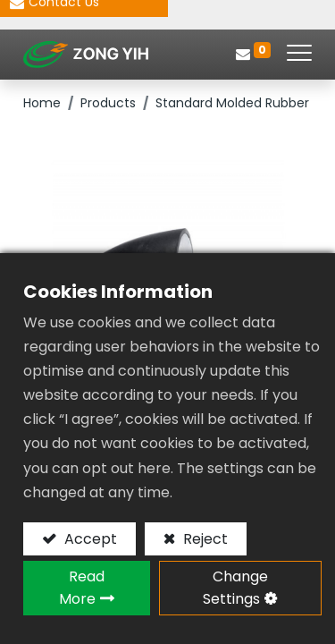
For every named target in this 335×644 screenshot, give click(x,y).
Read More (82, 588)
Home (42, 103)
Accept (89, 539)
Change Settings (235, 588)
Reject (204, 539)
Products (108, 103)
